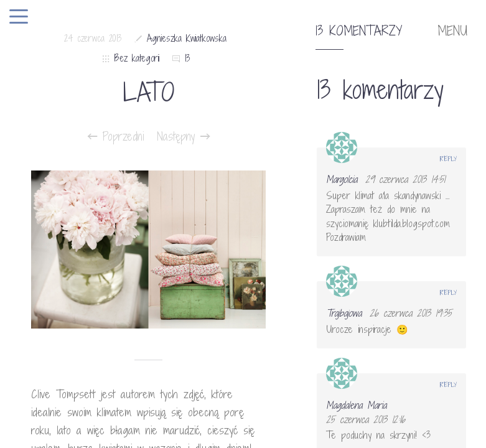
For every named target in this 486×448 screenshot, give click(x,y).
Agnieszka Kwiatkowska (187, 38)
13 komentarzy (359, 31)
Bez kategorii (137, 58)
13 (187, 58)
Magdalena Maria (356, 405)
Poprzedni (116, 136)
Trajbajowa (344, 313)
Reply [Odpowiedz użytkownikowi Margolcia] (448, 159)
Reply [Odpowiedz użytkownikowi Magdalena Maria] (448, 385)
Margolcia (342, 179)
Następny (183, 136)
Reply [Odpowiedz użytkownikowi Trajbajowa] (448, 292)
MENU (452, 31)
